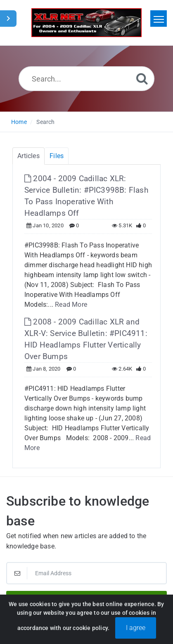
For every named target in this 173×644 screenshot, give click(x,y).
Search (45, 122)
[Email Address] (86, 573)
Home (19, 122)
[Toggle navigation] (159, 19)
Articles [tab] (28, 156)
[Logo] (86, 23)
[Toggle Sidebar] (8, 19)
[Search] (142, 78)
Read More (71, 304)
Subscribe (86, 601)
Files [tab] (57, 156)
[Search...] (86, 79)
